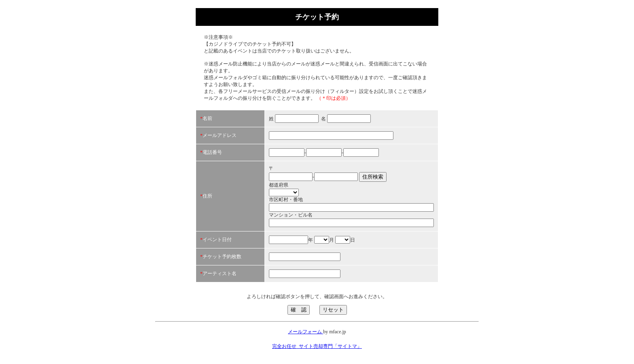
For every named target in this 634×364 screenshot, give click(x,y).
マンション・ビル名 (291, 215)
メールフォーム (305, 332)
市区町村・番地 (286, 200)
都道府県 (279, 185)
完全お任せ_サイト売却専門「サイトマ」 (317, 346)
